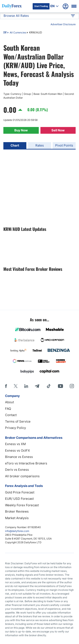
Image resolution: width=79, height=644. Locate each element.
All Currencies (18, 32)
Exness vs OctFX (17, 450)
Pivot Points (64, 145)
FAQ (8, 409)
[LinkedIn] (26, 386)
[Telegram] (37, 386)
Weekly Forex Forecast (22, 505)
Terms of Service (18, 421)
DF (5, 33)
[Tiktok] (49, 386)
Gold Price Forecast (20, 492)
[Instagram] (72, 386)
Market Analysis (17, 518)
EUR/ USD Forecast (19, 499)
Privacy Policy (15, 428)
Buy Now (21, 130)
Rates (40, 145)
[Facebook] (6, 386)
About (9, 402)
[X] (16, 386)
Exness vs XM (15, 444)
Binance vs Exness (19, 457)
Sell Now (58, 130)
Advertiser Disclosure (63, 24)
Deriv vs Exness (17, 470)
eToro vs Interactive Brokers (26, 463)
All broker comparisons (22, 476)
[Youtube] (60, 386)
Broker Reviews (17, 511)
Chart (15, 145)
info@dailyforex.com (17, 531)
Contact (11, 415)
